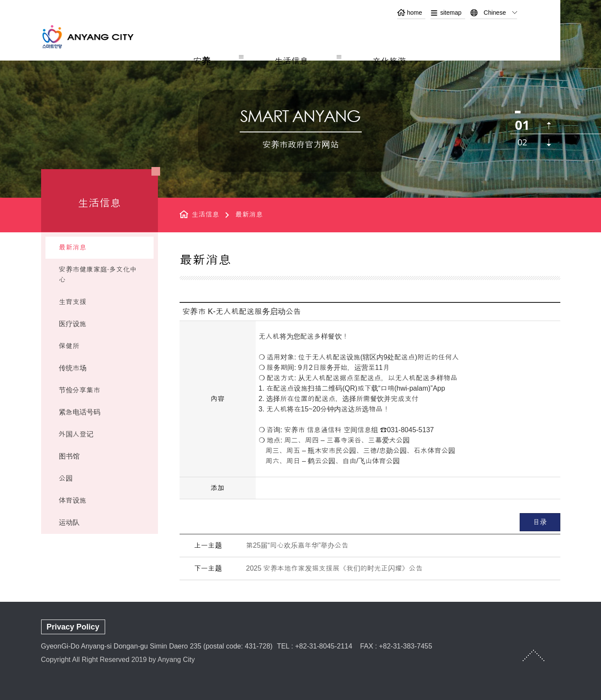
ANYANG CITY (98, 37)
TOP (534, 655)
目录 (540, 522)
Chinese (495, 13)
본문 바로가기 (300, 0)
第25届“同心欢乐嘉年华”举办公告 (297, 545)
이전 (549, 126)
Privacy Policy (73, 627)
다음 (549, 143)
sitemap (451, 13)
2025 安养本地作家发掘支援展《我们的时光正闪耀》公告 (334, 568)
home (414, 13)
